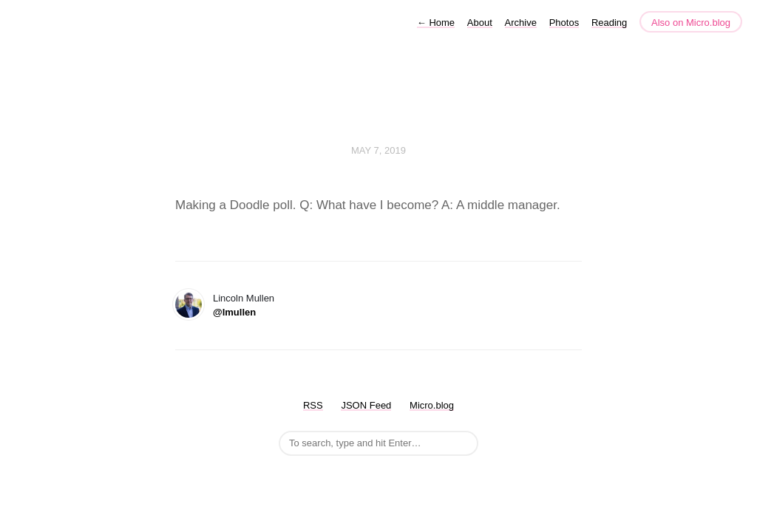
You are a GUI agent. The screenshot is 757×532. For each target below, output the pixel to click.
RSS (313, 405)
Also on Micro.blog (691, 23)
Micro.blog (432, 405)
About (480, 23)
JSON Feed (366, 405)
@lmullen (234, 312)
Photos (564, 23)
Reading (609, 23)
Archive (521, 23)
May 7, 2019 (378, 150)
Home (436, 23)
